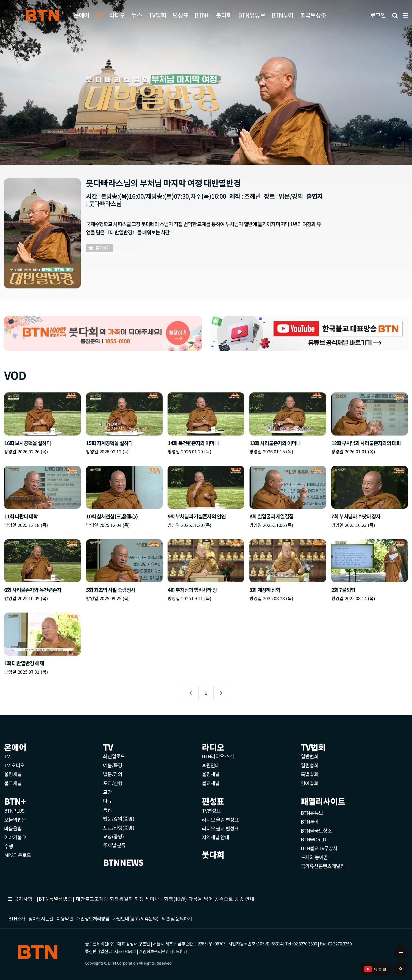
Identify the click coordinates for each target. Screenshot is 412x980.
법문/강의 (113, 774)
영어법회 (310, 783)
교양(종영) (113, 836)
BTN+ (202, 15)
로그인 (378, 15)
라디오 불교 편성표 (220, 828)
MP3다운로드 (18, 855)
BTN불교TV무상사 (319, 848)
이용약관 (65, 918)
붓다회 (224, 15)
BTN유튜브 (252, 15)
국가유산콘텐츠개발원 (323, 866)
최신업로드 (114, 756)
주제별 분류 (114, 845)
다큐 (107, 801)
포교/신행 (113, 783)
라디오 (117, 15)
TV (7, 756)
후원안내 (211, 765)
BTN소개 (17, 918)
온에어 (81, 15)
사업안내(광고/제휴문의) (135, 918)
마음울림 (13, 828)
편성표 (180, 15)
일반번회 (310, 756)
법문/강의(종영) (119, 818)
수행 (9, 846)
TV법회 (157, 15)
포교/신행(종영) (119, 827)
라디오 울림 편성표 (220, 819)
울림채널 (13, 774)
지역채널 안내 (215, 837)
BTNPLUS (14, 810)
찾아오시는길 (41, 918)
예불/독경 (113, 765)
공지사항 (23, 899)
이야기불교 (15, 837)
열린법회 (310, 765)
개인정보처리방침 (93, 918)
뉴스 (137, 15)
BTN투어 (282, 15)
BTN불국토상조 (316, 830)
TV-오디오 (14, 765)
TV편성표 (211, 810)
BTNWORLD (313, 839)
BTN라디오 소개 (218, 756)
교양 (107, 792)
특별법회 (310, 774)
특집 (107, 810)
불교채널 (13, 783)
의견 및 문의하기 (177, 918)
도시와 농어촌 (314, 857)
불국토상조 (313, 15)
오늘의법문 (15, 819)
